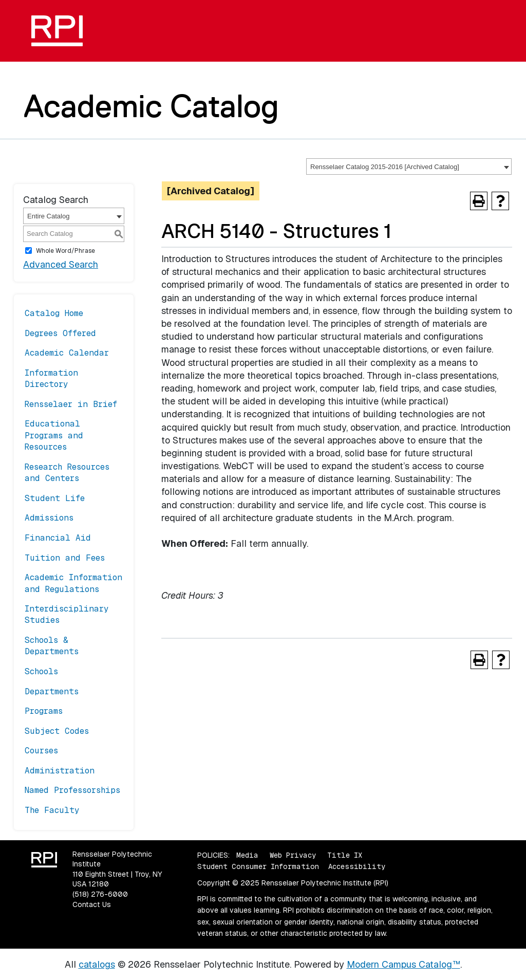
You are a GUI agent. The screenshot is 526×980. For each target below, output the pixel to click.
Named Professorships (72, 790)
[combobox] (409, 167)
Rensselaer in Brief (71, 404)
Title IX (345, 855)
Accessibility (357, 866)
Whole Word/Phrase (65, 251)
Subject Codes (57, 731)
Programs (44, 711)
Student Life (55, 498)
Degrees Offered (60, 333)
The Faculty (52, 810)
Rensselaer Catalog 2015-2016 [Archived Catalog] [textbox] (385, 167)
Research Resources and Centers (67, 473)
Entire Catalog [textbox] (48, 216)
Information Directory (51, 378)
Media (247, 855)
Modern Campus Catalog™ (403, 964)
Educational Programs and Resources (54, 435)
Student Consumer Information (258, 866)
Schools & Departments (52, 646)
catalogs (97, 964)
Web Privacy (293, 855)
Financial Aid (58, 538)
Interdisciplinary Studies (67, 614)
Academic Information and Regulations (73, 583)
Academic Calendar (67, 353)
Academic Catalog (151, 106)
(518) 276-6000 (100, 894)
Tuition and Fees (65, 558)
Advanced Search (61, 264)
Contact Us (92, 904)
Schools (41, 671)
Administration (60, 771)
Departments (52, 691)
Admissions (49, 518)
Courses (41, 751)
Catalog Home (54, 313)
